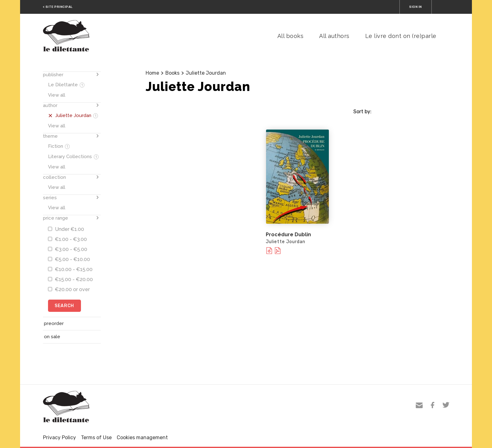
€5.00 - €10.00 (69, 259)
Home (152, 73)
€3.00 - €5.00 (68, 249)
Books (172, 73)
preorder (54, 323)
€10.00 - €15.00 (70, 269)
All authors (334, 36)
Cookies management (142, 437)
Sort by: (362, 112)
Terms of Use (96, 437)
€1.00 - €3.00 (67, 239)
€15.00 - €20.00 (70, 279)
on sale (52, 337)
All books (291, 36)
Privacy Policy (59, 437)
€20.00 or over (69, 289)
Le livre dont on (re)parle (401, 36)
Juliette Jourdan (206, 73)
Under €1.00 (66, 229)
